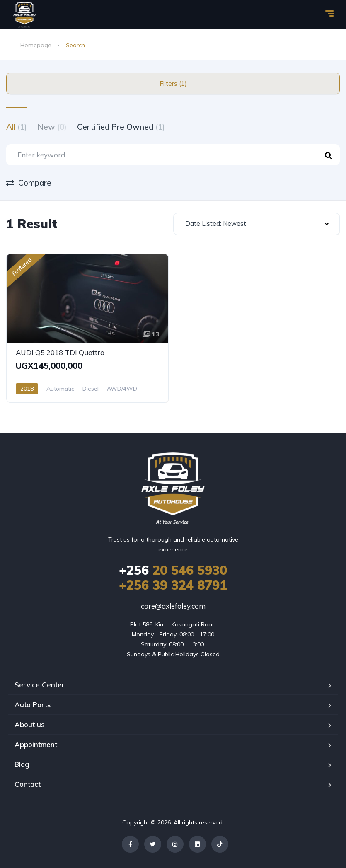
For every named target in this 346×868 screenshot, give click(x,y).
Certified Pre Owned (121, 127)
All (17, 127)
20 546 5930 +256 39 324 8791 (173, 578)
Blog (22, 764)
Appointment (36, 744)
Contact (28, 784)
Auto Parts (33, 705)
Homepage (36, 45)
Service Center (40, 685)
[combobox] (257, 224)
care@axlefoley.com (173, 606)
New (52, 127)
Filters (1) (173, 83)
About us (30, 724)
